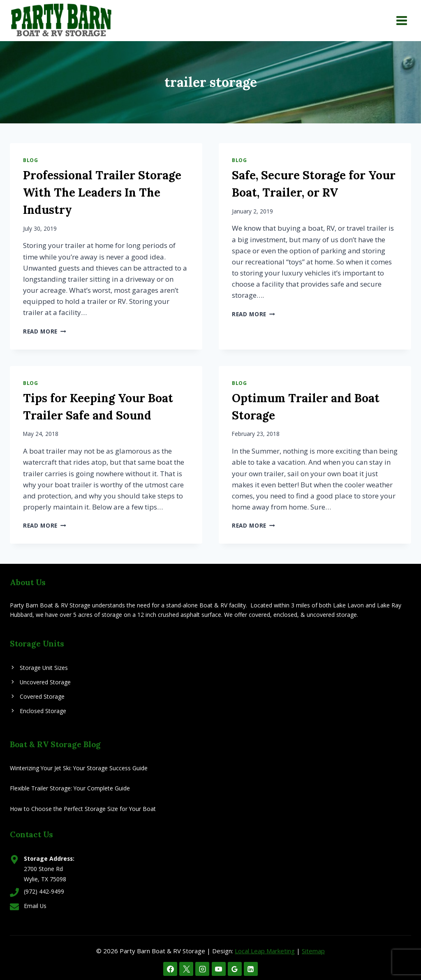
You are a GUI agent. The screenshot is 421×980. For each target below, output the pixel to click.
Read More (45, 331)
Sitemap (313, 951)
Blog (30, 160)
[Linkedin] (251, 969)
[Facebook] (170, 969)
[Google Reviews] (235, 969)
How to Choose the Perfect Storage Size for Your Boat (83, 809)
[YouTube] (219, 969)
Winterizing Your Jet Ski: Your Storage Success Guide (79, 768)
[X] (186, 969)
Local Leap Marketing (265, 951)
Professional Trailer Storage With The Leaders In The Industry (102, 192)
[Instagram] (202, 969)
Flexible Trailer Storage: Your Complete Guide (70, 788)
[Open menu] (401, 20)
